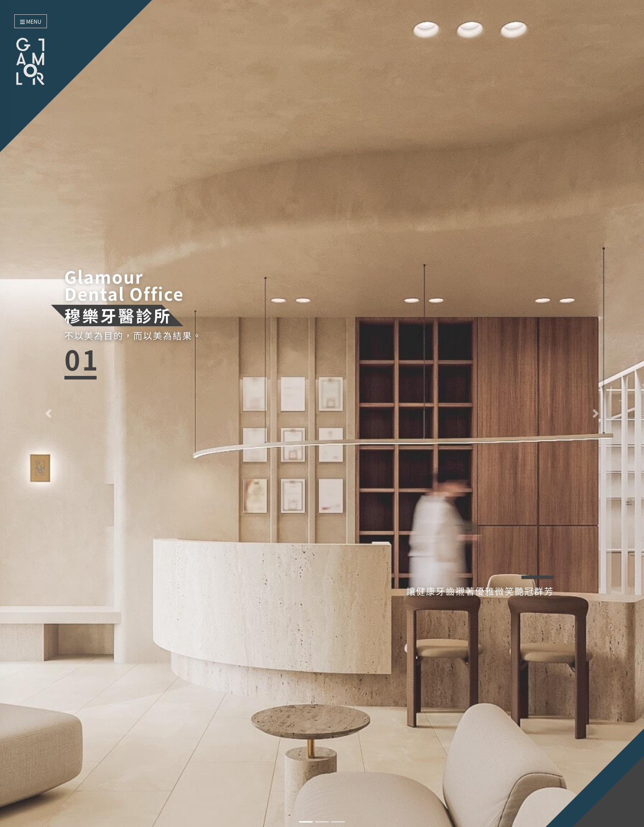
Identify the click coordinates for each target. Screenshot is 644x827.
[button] (48, 413)
